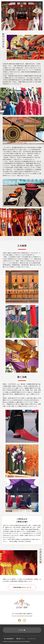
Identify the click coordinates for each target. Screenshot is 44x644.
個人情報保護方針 (9, 639)
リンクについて (32, 639)
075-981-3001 (18, 616)
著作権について (21, 639)
